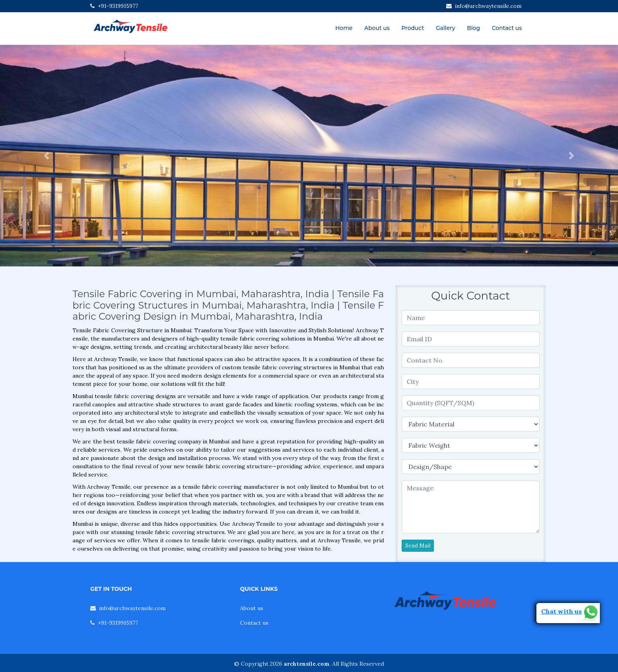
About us (377, 28)
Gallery (446, 28)
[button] (46, 156)
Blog (474, 28)
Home (344, 28)
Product (412, 28)
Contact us (507, 28)
